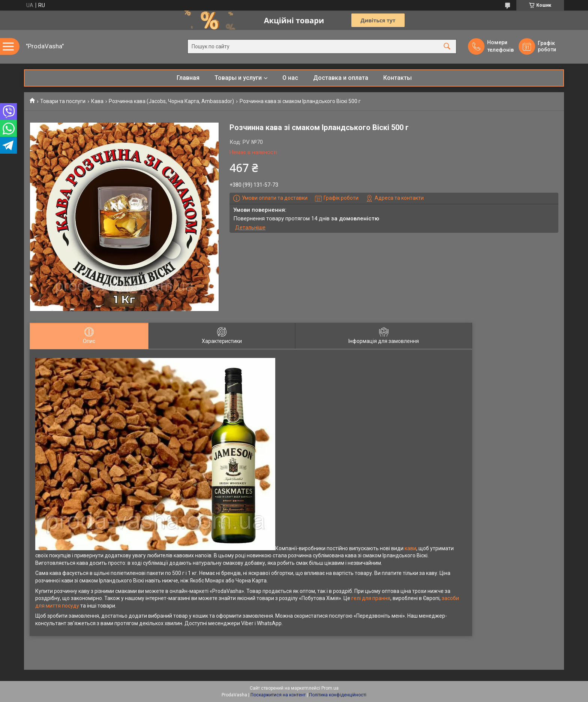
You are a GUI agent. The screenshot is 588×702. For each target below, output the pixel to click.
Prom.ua (330, 688)
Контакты (397, 78)
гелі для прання (371, 598)
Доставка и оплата (341, 78)
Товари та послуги (63, 101)
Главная (188, 78)
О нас (290, 78)
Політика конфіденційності (338, 695)
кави (410, 548)
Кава (97, 101)
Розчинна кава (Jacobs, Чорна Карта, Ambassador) (171, 101)
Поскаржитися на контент (278, 695)
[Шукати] (447, 47)
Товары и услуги (238, 78)
